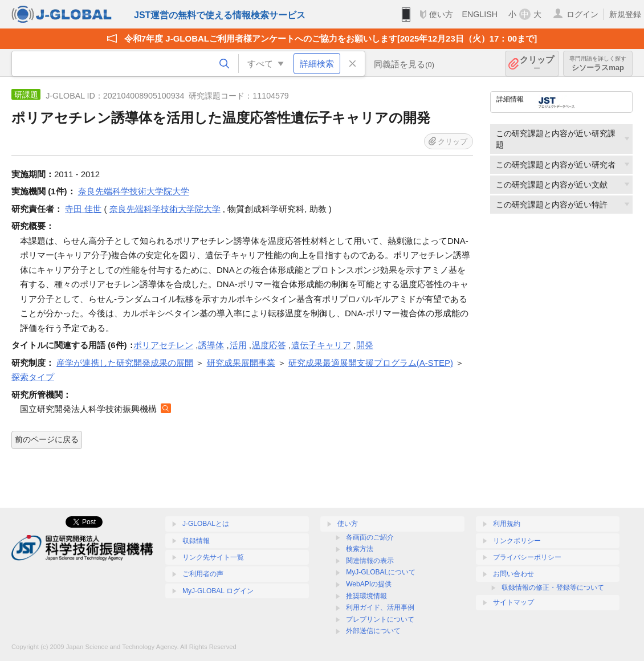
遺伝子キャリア (321, 345)
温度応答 (269, 345)
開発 (365, 345)
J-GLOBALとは (206, 524)
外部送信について (373, 631)
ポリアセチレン (163, 345)
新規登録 (625, 14)
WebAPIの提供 (369, 584)
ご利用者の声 (203, 574)
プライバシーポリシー (527, 557)
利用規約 (507, 524)
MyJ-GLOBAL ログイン (218, 591)
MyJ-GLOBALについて (381, 572)
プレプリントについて (380, 619)
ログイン (582, 14)
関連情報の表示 (370, 561)
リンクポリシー (517, 541)
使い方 (441, 14)
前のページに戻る (47, 439)
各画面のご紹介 (370, 537)
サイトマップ (513, 602)
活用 (238, 345)
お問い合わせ (513, 574)
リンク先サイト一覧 (213, 557)
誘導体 (211, 345)
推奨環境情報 (366, 596)
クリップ (537, 64)
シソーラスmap (598, 64)
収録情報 (196, 541)
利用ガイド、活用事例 (380, 607)
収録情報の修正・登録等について (553, 587)
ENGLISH (480, 14)
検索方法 (360, 549)
